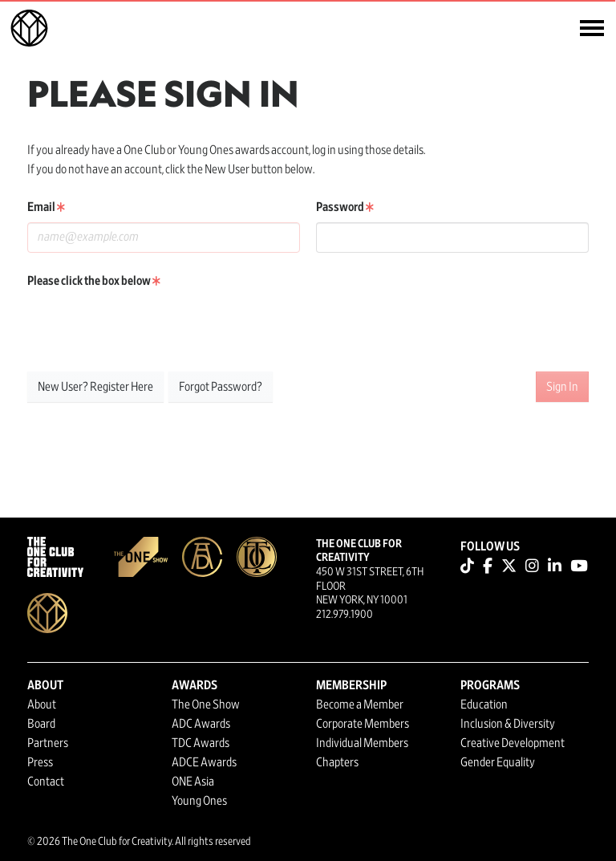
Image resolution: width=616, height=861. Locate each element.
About (42, 705)
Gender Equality (498, 762)
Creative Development (513, 743)
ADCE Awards (204, 762)
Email (46, 207)
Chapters (337, 762)
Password (345, 207)
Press (40, 762)
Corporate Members (363, 724)
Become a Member (360, 705)
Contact (46, 782)
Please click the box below (94, 281)
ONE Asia (193, 782)
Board (41, 724)
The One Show (206, 705)
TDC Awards (201, 743)
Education (484, 705)
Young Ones (199, 801)
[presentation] (149, 327)
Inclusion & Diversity (508, 724)
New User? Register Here (95, 387)
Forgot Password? (221, 387)
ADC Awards (201, 724)
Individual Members (362, 743)
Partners (48, 743)
